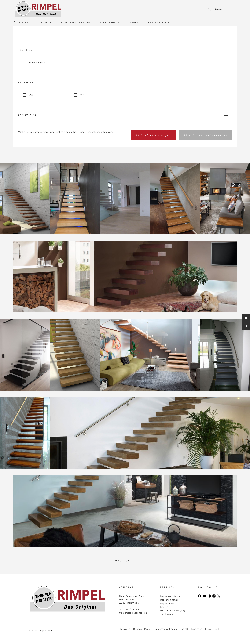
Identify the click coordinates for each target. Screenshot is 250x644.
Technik (133, 22)
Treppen (46, 22)
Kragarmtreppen (34, 62)
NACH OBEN (125, 561)
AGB (217, 629)
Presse (209, 629)
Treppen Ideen (109, 22)
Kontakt (219, 9)
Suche (209, 10)
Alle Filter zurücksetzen (206, 135)
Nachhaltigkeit (167, 614)
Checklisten (124, 629)
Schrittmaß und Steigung (172, 610)
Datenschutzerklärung (166, 629)
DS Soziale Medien (142, 629)
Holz (79, 95)
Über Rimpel (23, 22)
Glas (28, 95)
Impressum (197, 629)
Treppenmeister (158, 22)
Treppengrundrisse (169, 600)
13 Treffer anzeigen (153, 135)
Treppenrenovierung (75, 22)
